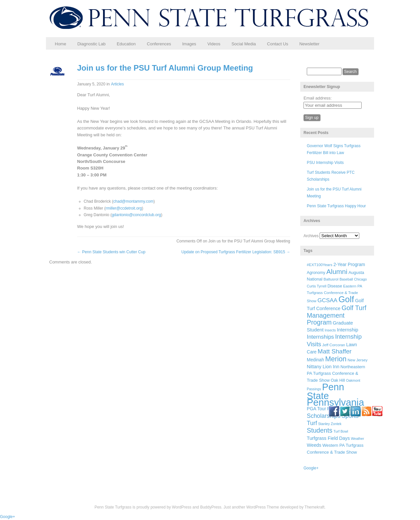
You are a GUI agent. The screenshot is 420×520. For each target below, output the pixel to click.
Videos (214, 44)
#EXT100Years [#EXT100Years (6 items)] (320, 265)
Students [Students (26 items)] (320, 430)
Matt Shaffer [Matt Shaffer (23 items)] (335, 351)
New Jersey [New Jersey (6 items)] (357, 360)
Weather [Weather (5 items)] (357, 439)
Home (61, 44)
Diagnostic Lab (92, 44)
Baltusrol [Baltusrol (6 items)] (331, 279)
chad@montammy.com (133, 201)
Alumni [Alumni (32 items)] (337, 271)
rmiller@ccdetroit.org (124, 208)
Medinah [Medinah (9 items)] (315, 360)
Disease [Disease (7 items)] (335, 286)
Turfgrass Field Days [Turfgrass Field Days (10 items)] (328, 438)
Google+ (311, 468)
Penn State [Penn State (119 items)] (325, 391)
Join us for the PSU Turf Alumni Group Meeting (165, 68)
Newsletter (309, 44)
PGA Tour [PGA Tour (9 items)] (316, 409)
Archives (311, 236)
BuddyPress (211, 507)
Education (126, 44)
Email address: (318, 98)
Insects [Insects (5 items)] (330, 330)
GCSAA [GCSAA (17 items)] (327, 300)
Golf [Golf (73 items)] (346, 299)
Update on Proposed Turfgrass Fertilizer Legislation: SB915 (236, 252)
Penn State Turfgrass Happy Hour (336, 206)
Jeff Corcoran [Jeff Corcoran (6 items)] (334, 345)
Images (189, 44)
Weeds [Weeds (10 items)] (314, 445)
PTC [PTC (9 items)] (332, 409)
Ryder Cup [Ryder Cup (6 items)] (346, 409)
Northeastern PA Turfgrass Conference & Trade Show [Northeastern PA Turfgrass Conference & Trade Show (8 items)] (336, 373)
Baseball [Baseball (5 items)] (346, 279)
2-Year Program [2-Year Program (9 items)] (349, 265)
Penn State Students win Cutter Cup (111, 252)
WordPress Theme (263, 507)
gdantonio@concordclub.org (136, 215)
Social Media (243, 44)
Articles (117, 84)
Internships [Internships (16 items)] (320, 337)
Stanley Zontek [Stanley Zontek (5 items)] (330, 424)
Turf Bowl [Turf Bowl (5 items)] (341, 431)
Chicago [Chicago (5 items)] (360, 279)
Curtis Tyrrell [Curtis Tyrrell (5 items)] (317, 286)
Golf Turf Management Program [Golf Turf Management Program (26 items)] (337, 315)
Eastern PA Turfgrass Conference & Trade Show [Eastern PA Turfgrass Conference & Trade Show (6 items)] (334, 294)
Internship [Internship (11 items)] (348, 330)
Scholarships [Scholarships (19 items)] (324, 416)
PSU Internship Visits (325, 163)
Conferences (159, 44)
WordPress (182, 507)
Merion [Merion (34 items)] (336, 359)
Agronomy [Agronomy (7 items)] (316, 273)
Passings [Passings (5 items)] (314, 389)
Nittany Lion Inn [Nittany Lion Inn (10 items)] (323, 367)
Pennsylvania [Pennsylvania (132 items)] (335, 402)
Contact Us (278, 44)
